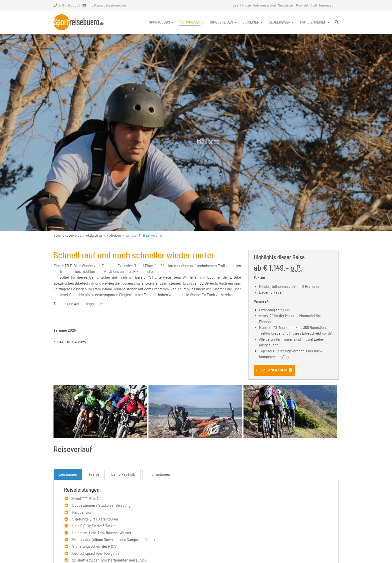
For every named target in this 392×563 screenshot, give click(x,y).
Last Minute (242, 5)
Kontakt (302, 5)
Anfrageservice (264, 5)
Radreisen (114, 235)
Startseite (78, 22)
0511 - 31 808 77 (67, 5)
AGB (314, 5)
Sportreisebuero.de (67, 235)
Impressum (328, 5)
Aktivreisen (94, 235)
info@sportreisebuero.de (107, 5)
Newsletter (286, 5)
